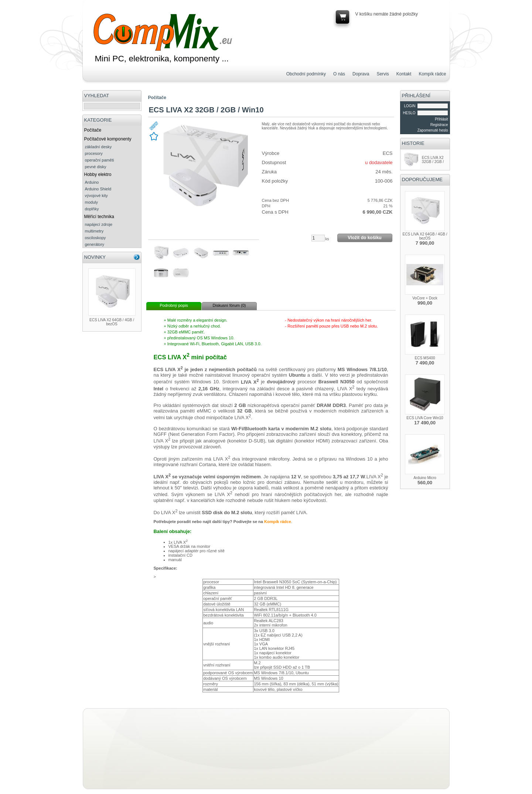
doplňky (92, 209)
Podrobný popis (174, 305)
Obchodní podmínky (306, 74)
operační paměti (100, 160)
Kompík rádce (432, 74)
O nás (339, 74)
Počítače (93, 130)
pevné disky (96, 167)
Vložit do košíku (364, 238)
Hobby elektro (98, 174)
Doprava (361, 74)
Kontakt (404, 74)
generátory (95, 244)
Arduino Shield (98, 189)
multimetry (94, 231)
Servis (383, 74)
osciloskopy (96, 238)
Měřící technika (99, 217)
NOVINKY (95, 257)
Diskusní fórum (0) (229, 305)
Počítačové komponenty (108, 139)
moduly (91, 202)
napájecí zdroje (99, 224)
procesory (94, 153)
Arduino (92, 182)
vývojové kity (96, 196)
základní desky (98, 147)
